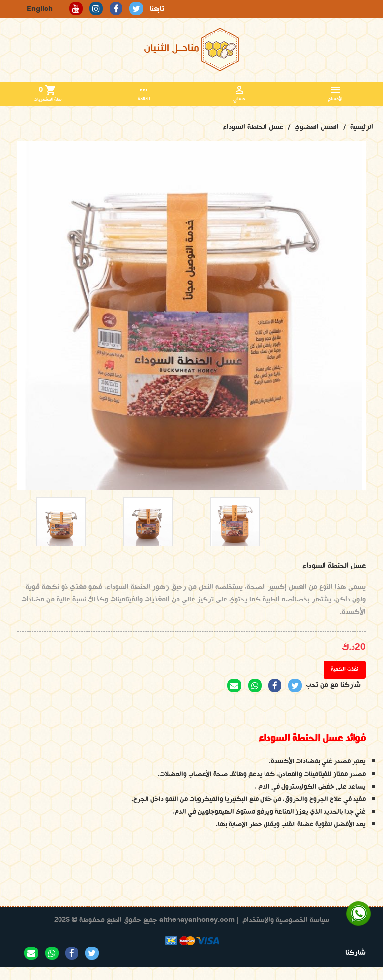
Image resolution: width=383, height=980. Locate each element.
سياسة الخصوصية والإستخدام (286, 920)
